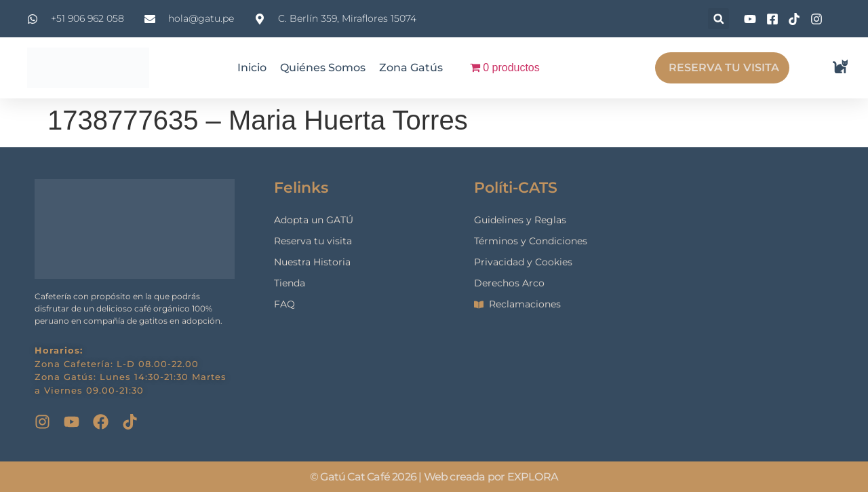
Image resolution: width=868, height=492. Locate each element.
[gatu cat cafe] (753, 304)
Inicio (252, 68)
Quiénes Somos (323, 68)
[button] (718, 19)
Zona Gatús (411, 68)
